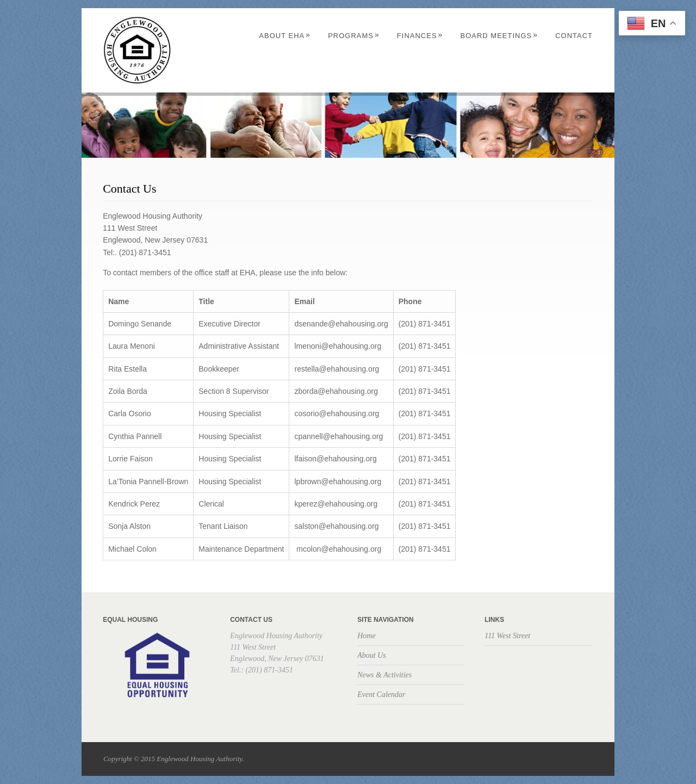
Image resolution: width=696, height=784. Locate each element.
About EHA (285, 36)
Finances (420, 36)
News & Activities (384, 675)
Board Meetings (499, 36)
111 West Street (507, 636)
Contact (574, 36)
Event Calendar (381, 695)
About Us (372, 655)
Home (366, 636)
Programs (354, 36)
